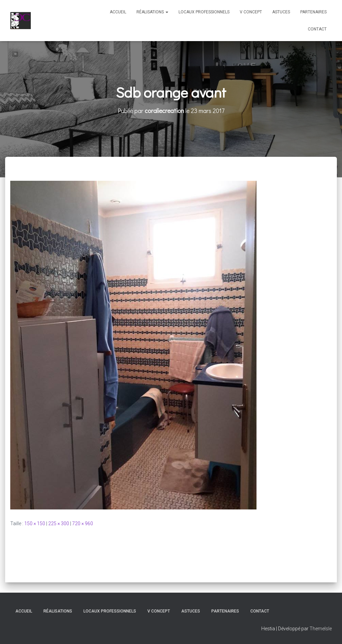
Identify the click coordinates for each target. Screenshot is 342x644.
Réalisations (152, 12)
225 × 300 (59, 523)
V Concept (251, 12)
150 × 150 (35, 523)
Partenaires (313, 12)
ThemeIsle (321, 629)
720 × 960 (83, 523)
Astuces (281, 12)
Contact (317, 29)
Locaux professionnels (204, 12)
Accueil (118, 12)
